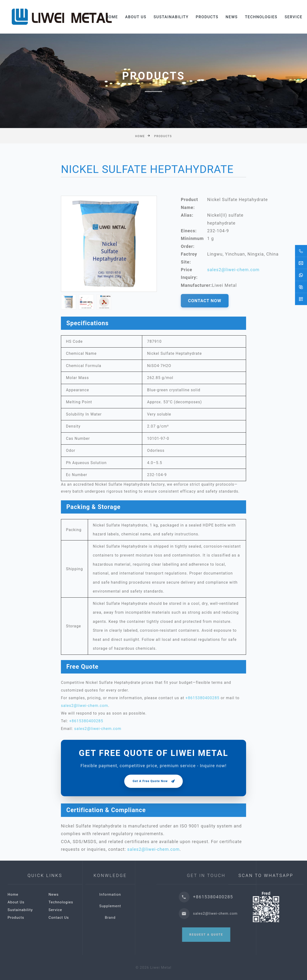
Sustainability (171, 17)
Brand (140, 918)
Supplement (140, 906)
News (232, 17)
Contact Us (86, 918)
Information (140, 894)
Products (207, 17)
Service (294, 17)
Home (112, 17)
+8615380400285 (202, 698)
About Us (136, 17)
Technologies (261, 17)
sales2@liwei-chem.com (233, 270)
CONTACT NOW (205, 301)
